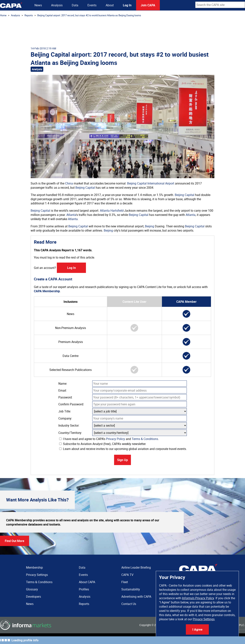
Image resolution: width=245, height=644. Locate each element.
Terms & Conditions (145, 439)
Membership (34, 567)
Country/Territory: (70, 433)
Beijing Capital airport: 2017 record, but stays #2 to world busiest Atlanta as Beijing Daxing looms (89, 15)
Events (92, 5)
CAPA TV (127, 575)
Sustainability (131, 589)
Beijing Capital (85, 188)
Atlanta (71, 215)
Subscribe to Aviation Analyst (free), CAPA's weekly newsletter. (103, 444)
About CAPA (87, 582)
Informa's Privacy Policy (198, 598)
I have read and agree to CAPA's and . (109, 439)
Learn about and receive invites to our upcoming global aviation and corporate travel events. (123, 449)
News (38, 5)
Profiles (84, 589)
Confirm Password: (71, 404)
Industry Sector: (69, 425)
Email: (63, 390)
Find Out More (15, 541)
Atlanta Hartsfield (112, 211)
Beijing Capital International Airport (151, 183)
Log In (127, 5)
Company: (65, 418)
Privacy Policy (116, 439)
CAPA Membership (47, 291)
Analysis (57, 5)
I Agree (197, 629)
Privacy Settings (204, 619)
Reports (29, 15)
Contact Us (129, 604)
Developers (33, 597)
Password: (65, 397)
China (69, 183)
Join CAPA (148, 5)
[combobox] (220, 5)
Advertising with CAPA (136, 597)
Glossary (32, 589)
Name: (63, 384)
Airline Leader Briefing (136, 567)
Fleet (125, 582)
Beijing (149, 226)
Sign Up (122, 460)
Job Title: (65, 411)
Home (3, 15)
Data (75, 5)
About (110, 5)
